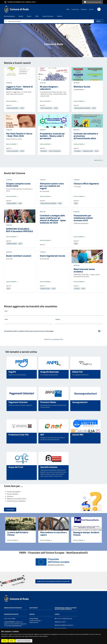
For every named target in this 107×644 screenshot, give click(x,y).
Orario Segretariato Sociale (52, 256)
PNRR (68, 9)
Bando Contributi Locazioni (19, 256)
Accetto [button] (5, 641)
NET (42, 435)
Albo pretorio (33, 608)
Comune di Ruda (19, 599)
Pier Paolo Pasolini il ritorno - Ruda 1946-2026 (19, 135)
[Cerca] (99, 9)
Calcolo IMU (78, 435)
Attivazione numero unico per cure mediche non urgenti (52, 186)
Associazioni (44, 151)
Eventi (22, 108)
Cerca (98, 21)
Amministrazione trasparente (13, 608)
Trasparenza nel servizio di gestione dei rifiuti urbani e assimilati (66, 608)
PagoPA (12, 372)
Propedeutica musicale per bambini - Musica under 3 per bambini (52, 136)
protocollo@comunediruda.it (65, 625)
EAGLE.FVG (77, 372)
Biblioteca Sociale (82, 87)
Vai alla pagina (12, 101)
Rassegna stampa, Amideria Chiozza (86, 534)
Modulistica (84, 9)
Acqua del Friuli (16, 467)
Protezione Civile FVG (19, 435)
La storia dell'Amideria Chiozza (18, 534)
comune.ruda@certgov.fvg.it (65, 619)
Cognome (58, 319)
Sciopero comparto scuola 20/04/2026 (18, 185)
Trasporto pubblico (12, 203)
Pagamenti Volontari (18, 402)
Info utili (91, 9)
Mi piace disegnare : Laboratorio (49, 88)
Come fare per (75, 9)
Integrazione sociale (88, 151)
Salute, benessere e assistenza (82, 108)
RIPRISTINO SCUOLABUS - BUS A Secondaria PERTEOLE (20, 230)
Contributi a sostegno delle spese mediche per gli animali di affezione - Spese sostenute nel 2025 (53, 219)
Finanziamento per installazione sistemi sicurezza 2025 (83, 218)
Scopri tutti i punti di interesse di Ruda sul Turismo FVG (53, 581)
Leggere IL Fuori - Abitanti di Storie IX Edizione (19, 88)
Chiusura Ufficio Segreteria (86, 183)
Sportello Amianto (49, 467)
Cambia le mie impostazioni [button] (24, 641)
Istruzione (77, 288)
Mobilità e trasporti (12, 244)
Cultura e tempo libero (13, 108)
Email (6, 311)
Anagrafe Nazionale (50, 372)
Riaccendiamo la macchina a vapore (53, 534)
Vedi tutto (99, 160)
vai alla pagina (10, 510)
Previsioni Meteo (48, 402)
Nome (6, 319)
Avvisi (20, 203)
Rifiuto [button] (12, 641)
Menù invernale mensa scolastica (84, 270)
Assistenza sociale (45, 288)
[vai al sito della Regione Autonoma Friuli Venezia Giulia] (21, 2)
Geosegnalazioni (80, 402)
